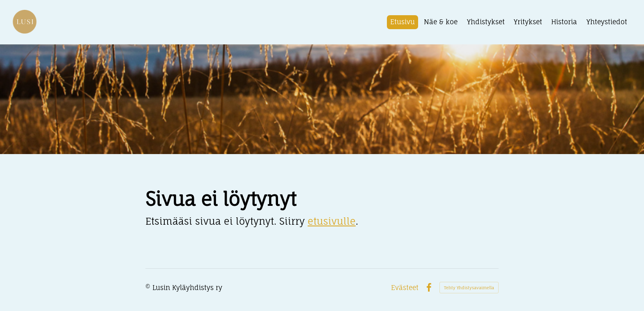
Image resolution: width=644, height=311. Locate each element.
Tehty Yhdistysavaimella (469, 288)
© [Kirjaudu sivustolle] (149, 288)
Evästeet (405, 288)
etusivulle (332, 221)
